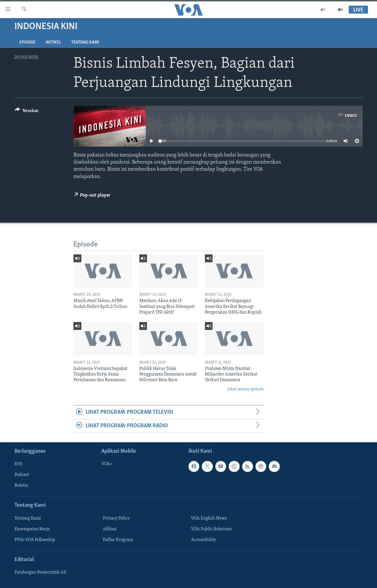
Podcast (22, 475)
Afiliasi (110, 529)
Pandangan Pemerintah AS (40, 572)
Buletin (21, 486)
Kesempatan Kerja (32, 529)
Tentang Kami (85, 42)
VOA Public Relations (211, 529)
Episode (28, 42)
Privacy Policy (116, 518)
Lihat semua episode (245, 389)
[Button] (27, 112)
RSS (18, 464)
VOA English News (209, 518)
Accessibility (203, 540)
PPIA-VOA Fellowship (35, 540)
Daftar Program (118, 540)
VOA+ (107, 464)
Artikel (53, 42)
